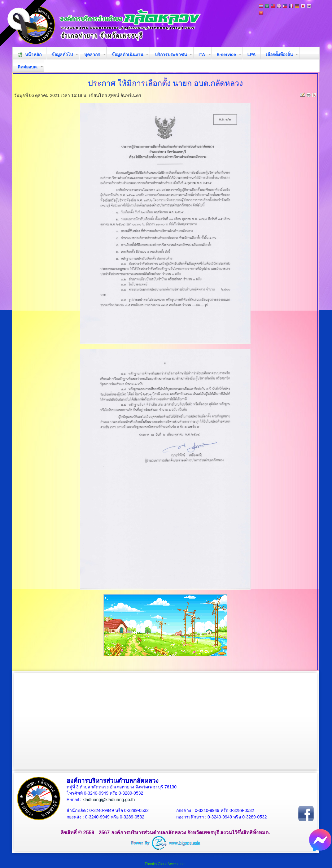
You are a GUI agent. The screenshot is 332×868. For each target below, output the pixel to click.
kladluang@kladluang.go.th (109, 800)
